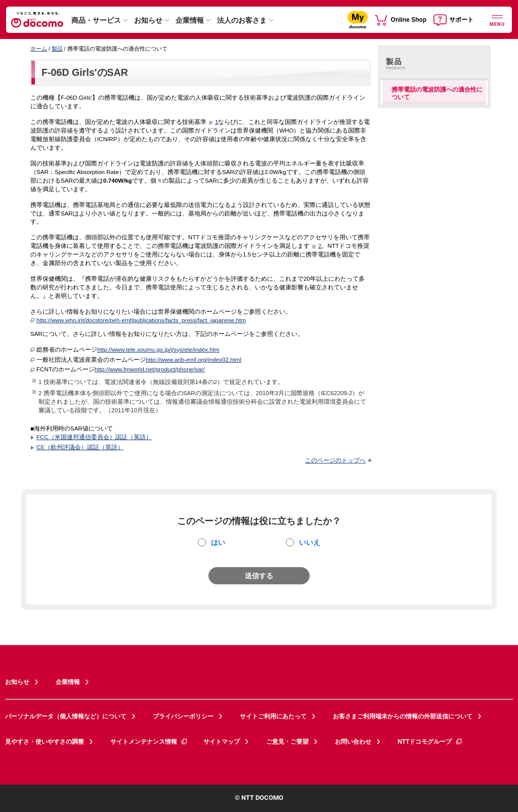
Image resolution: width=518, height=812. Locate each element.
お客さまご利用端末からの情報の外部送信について (403, 716)
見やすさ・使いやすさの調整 (45, 742)
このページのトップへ (335, 460)
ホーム (39, 49)
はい (218, 542)
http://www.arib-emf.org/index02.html (193, 359)
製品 (57, 49)
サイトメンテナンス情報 (149, 742)
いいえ (310, 542)
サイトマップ (222, 742)
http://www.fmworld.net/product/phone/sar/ (150, 369)
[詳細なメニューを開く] (497, 19)
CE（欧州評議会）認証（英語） (80, 447)
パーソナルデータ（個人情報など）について (66, 716)
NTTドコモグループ (430, 742)
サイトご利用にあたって (273, 716)
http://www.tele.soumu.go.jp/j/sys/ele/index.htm (158, 349)
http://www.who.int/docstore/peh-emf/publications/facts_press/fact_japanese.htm (141, 320)
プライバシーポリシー (183, 716)
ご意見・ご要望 (287, 742)
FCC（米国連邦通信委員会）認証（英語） (94, 437)
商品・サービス (96, 20)
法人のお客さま (242, 20)
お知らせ (148, 20)
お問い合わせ (353, 742)
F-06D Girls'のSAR (85, 72)
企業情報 (190, 20)
